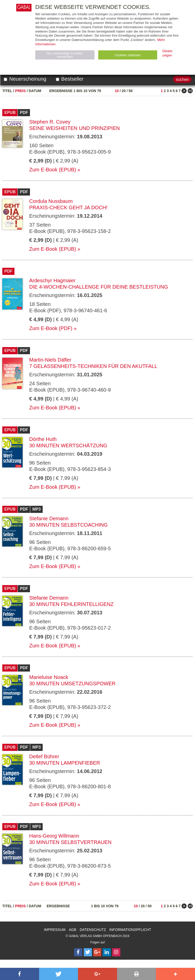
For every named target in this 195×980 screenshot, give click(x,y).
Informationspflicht (130, 930)
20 (124, 91)
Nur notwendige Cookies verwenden (65, 55)
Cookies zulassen (128, 55)
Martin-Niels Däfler (50, 360)
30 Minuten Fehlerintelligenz (71, 604)
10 (117, 91)
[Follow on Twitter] (88, 952)
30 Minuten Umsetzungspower (72, 684)
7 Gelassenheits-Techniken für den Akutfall (93, 366)
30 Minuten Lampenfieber (65, 763)
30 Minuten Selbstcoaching (68, 525)
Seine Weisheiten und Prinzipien (75, 128)
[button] (20, 974)
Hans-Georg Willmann (54, 836)
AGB (73, 930)
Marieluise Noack (49, 677)
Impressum (55, 930)
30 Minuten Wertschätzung (68, 446)
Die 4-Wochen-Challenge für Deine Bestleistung (99, 287)
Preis (20, 91)
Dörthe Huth (43, 439)
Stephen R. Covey (50, 122)
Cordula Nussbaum (51, 201)
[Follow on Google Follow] (97, 952)
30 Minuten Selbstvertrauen (70, 842)
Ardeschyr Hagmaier (52, 280)
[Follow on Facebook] (78, 952)
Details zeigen (167, 53)
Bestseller (70, 79)
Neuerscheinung (25, 79)
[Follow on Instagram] (116, 952)
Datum (35, 91)
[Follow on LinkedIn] (107, 952)
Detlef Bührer (44, 756)
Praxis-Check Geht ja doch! (68, 207)
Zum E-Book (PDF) (51, 328)
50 (131, 91)
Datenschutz (93, 930)
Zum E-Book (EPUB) (53, 170)
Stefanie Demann (49, 518)
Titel (7, 91)
